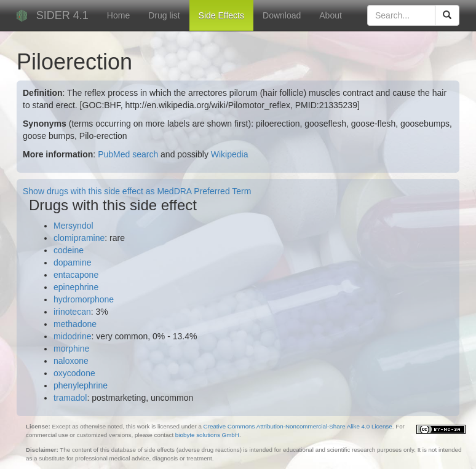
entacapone (76, 275)
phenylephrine (81, 385)
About (331, 15)
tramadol (70, 398)
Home (118, 15)
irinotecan (72, 312)
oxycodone (74, 373)
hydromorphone (84, 299)
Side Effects (221, 15)
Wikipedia (230, 154)
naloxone (71, 361)
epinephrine (76, 287)
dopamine (73, 262)
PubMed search (128, 154)
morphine (71, 349)
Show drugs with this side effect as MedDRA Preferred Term (137, 191)
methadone (75, 324)
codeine (69, 250)
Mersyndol (73, 226)
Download (282, 15)
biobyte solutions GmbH (207, 435)
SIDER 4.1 (62, 15)
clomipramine (79, 238)
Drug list (164, 15)
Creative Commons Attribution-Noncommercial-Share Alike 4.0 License (298, 426)
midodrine (72, 336)
